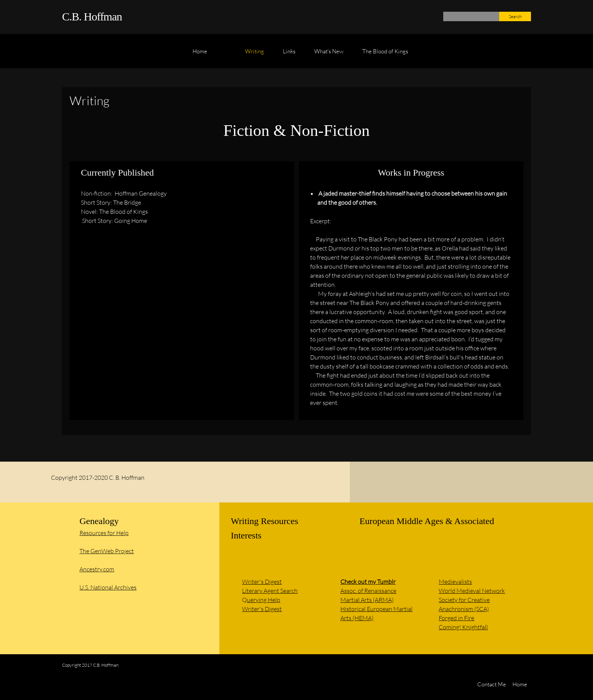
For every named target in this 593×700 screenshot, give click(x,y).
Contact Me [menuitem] (492, 684)
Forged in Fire (456, 618)
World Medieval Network (472, 590)
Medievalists (455, 581)
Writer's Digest (262, 581)
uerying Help (264, 600)
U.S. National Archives (108, 587)
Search (515, 16)
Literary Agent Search (270, 590)
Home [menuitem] (520, 684)
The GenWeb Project (107, 551)
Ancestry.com (97, 569)
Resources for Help (104, 533)
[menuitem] (200, 55)
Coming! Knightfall (463, 627)
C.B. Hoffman (92, 16)
